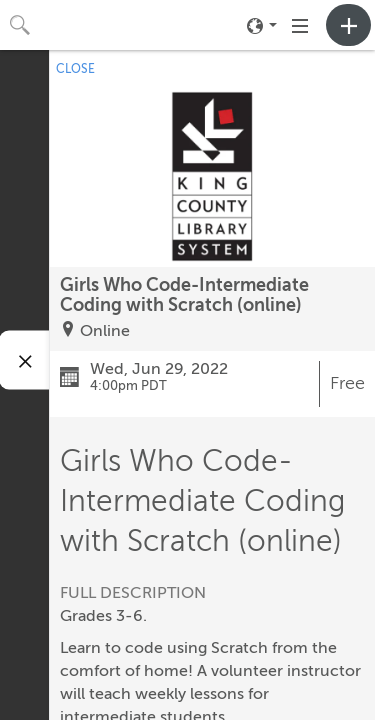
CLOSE (75, 69)
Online (105, 331)
